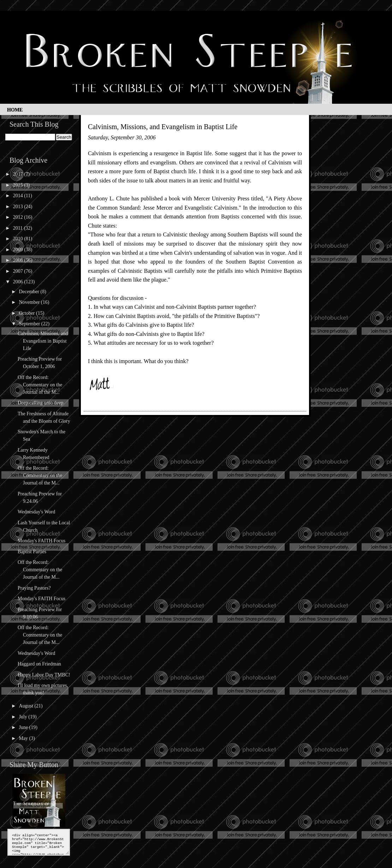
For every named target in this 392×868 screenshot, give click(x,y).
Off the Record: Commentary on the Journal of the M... (40, 385)
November (30, 302)
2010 (19, 239)
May (24, 738)
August (26, 706)
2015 (19, 185)
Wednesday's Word (36, 512)
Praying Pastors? (34, 588)
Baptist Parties (32, 552)
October (27, 313)
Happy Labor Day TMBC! (44, 675)
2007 (19, 271)
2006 (19, 282)
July (23, 717)
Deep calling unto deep (40, 403)
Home (15, 110)
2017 (19, 174)
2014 (19, 196)
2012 (19, 217)
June (24, 727)
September (30, 324)
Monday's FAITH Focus (41, 541)
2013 (19, 207)
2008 (19, 260)
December (29, 292)
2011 (19, 228)
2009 (19, 250)
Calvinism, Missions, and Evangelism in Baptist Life (43, 341)
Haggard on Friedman (39, 664)
